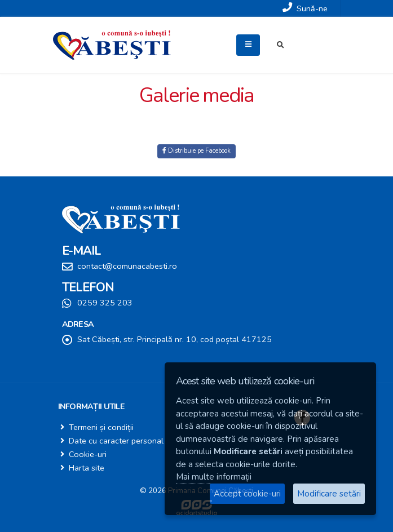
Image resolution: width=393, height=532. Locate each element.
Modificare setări (329, 494)
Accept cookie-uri (247, 494)
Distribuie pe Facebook (196, 151)
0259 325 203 (105, 303)
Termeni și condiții (101, 427)
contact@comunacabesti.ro (127, 266)
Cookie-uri (88, 454)
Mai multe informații (214, 477)
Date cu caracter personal (116, 441)
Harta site (87, 468)
